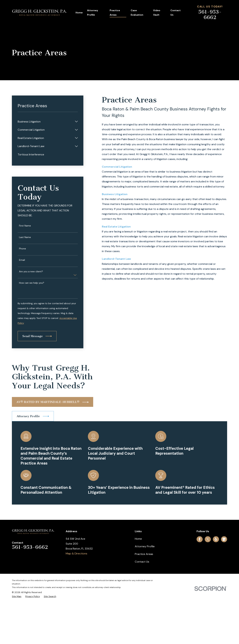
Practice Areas (144, 554)
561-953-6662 (210, 15)
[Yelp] (216, 539)
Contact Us (142, 562)
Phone (22, 249)
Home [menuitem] (79, 13)
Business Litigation (115, 194)
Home (138, 539)
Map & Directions (76, 553)
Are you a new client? (31, 272)
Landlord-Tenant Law (116, 259)
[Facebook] (200, 539)
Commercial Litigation (117, 167)
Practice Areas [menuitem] (115, 12)
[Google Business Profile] (224, 539)
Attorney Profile (145, 546)
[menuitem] (45, 121)
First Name (25, 226)
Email (22, 260)
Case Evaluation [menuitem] (137, 12)
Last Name (25, 237)
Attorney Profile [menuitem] (93, 12)
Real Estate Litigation (116, 227)
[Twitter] (208, 539)
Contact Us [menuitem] (176, 12)
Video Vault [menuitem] (157, 12)
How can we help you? (32, 283)
